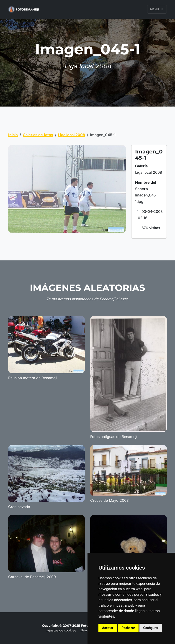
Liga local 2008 (72, 135)
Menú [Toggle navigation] (157, 9)
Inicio (13, 135)
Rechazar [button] (128, 628)
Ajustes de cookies (61, 630)
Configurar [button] (151, 628)
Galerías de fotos (38, 135)
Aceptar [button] (108, 628)
